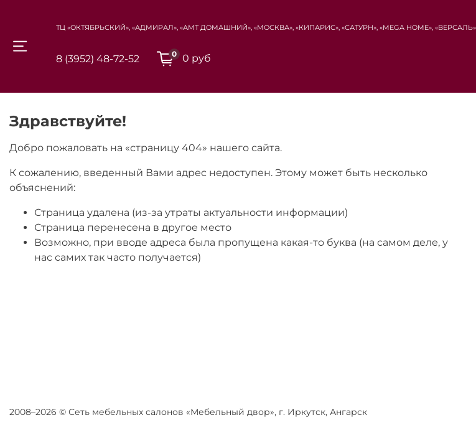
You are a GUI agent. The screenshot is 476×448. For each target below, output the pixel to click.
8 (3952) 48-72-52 (98, 59)
